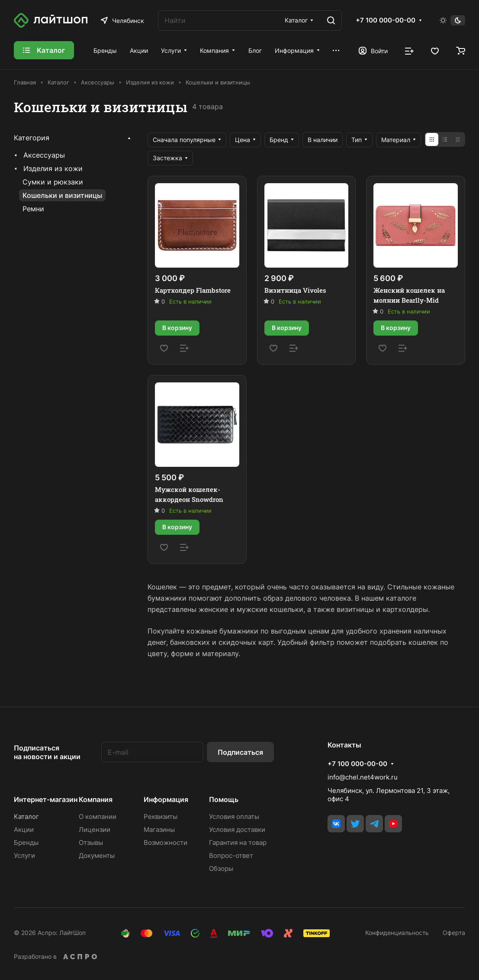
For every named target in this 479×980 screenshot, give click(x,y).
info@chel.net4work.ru (363, 777)
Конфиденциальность (397, 933)
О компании (98, 817)
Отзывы (91, 843)
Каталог (26, 817)
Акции (24, 830)
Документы (97, 855)
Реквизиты (161, 817)
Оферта (454, 933)
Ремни (33, 209)
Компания (96, 799)
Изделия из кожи (53, 168)
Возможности (166, 843)
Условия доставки (237, 830)
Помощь (224, 799)
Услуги (24, 855)
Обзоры (221, 868)
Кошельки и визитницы (62, 195)
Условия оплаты (234, 817)
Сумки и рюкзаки (53, 182)
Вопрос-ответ (231, 855)
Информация (166, 799)
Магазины (159, 830)
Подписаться (240, 752)
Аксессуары (44, 155)
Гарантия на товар (238, 843)
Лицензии (95, 830)
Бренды (26, 843)
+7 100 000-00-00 (386, 20)
